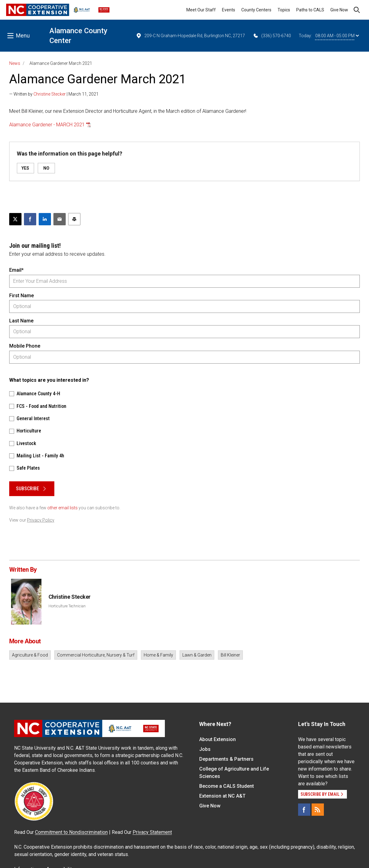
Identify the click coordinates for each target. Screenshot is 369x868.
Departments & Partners (226, 759)
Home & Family (158, 655)
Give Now (339, 10)
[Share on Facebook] (30, 219)
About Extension (218, 739)
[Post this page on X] (15, 219)
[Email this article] (60, 219)
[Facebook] (304, 810)
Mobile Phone (25, 346)
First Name (21, 296)
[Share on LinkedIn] (45, 219)
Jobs (205, 749)
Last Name (21, 321)
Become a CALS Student (227, 786)
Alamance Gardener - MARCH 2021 (47, 125)
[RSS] (318, 810)
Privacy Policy (41, 520)
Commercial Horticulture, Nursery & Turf (96, 655)
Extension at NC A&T (222, 796)
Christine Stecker (50, 94)
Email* (16, 270)
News (15, 63)
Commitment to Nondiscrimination (71, 832)
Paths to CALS (310, 10)
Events (229, 10)
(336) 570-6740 (272, 36)
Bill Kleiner (230, 655)
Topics (284, 10)
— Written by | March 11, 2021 (54, 94)
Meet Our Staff (201, 10)
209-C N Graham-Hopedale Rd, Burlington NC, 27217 (190, 36)
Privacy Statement (152, 832)
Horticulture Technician (67, 606)
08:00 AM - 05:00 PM (337, 36)
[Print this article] (74, 219)
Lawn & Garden (197, 655)
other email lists (62, 508)
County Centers (256, 10)
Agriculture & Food (30, 655)
